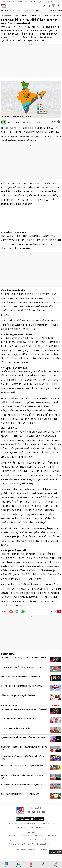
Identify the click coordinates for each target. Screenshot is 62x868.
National (15, 15)
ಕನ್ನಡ (15, 2)
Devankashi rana (13, 122)
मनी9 (53, 2)
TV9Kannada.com (50, 836)
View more (55, 654)
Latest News (8, 654)
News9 (9, 2)
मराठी (26, 2)
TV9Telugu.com (36, 836)
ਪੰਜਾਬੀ (36, 2)
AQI (49, 6)
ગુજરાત (38, 11)
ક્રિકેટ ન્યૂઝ (19, 11)
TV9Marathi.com (23, 836)
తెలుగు (20, 2)
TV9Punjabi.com (23, 840)
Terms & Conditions (36, 827)
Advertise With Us (31, 823)
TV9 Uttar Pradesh (31, 844)
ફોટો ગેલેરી (53, 11)
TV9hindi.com (10, 836)
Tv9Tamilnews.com (50, 840)
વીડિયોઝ (45, 11)
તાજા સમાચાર (9, 11)
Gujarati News (6, 15)
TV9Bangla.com (10, 840)
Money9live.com (46, 844)
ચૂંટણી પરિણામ (29, 11)
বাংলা (31, 2)
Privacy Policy (22, 827)
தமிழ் (41, 2)
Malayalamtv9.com (16, 844)
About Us (19, 823)
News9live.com (36, 840)
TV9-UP (59, 2)
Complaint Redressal (48, 823)
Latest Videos (9, 705)
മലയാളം (47, 2)
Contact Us (9, 823)
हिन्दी (3, 2)
